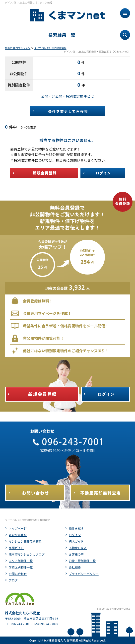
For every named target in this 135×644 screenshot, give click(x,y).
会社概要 (75, 567)
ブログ (13, 580)
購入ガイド (76, 541)
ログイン (75, 535)
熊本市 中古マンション (18, 48)
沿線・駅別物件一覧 (82, 561)
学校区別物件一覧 (21, 567)
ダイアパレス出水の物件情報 (50, 48)
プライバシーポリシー (84, 574)
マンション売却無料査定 (25, 541)
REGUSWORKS (122, 608)
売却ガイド (16, 548)
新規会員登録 (18, 535)
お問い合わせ (18, 574)
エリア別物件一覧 (21, 561)
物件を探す (76, 528)
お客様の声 (76, 554)
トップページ (18, 528)
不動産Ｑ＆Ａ (78, 548)
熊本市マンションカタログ (27, 554)
